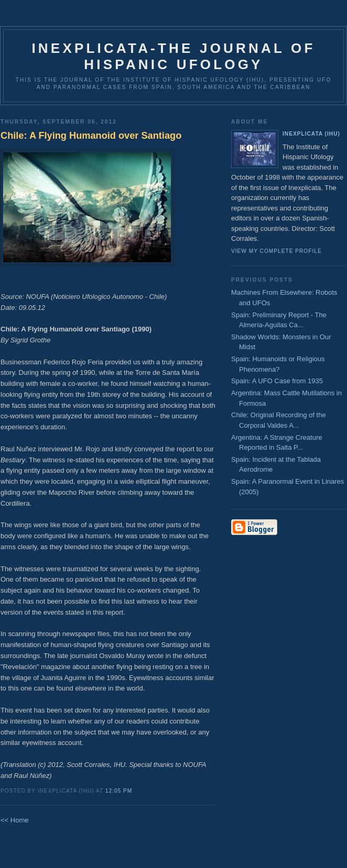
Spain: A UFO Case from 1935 (277, 381)
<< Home (14, 820)
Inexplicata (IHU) (311, 134)
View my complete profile (276, 251)
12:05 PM (119, 791)
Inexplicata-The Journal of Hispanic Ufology (173, 56)
